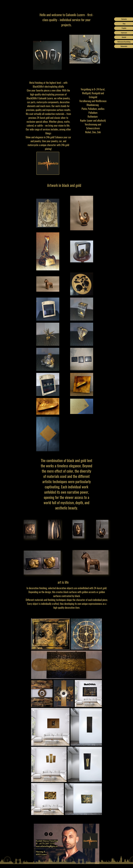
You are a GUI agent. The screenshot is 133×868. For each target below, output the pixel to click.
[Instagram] (46, 834)
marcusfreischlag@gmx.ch (47, 846)
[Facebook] (51, 834)
